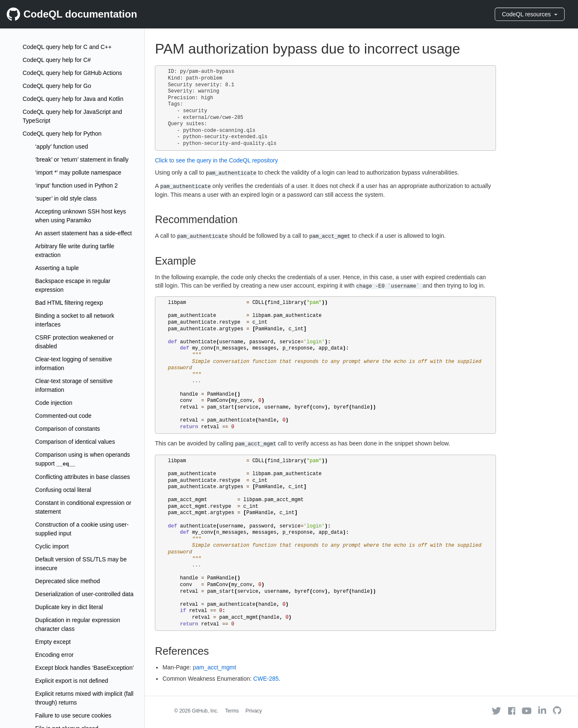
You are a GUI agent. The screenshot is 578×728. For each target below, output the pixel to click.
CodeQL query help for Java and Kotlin (73, 99)
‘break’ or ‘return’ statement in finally (82, 159)
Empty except (53, 642)
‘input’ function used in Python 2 (76, 185)
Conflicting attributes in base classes (82, 477)
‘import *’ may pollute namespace (78, 172)
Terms (232, 711)
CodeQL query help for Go (57, 86)
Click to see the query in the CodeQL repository (216, 160)
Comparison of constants (68, 429)
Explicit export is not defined (72, 681)
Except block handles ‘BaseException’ (85, 668)
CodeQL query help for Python (62, 134)
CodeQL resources (530, 14)
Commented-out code (63, 416)
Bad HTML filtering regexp (69, 303)
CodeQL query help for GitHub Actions (72, 73)
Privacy (254, 711)
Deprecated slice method (68, 581)
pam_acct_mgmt (215, 667)
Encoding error (54, 655)
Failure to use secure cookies (73, 715)
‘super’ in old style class (66, 198)
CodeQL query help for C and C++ (67, 47)
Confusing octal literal (63, 490)
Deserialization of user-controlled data (84, 594)
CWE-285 (266, 679)
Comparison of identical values (75, 442)
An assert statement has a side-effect (83, 233)
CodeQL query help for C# (57, 60)
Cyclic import (52, 546)
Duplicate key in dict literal (69, 607)
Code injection (54, 403)
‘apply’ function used (62, 147)
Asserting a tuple (57, 268)
